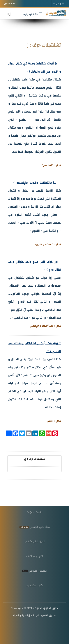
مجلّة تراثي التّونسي (35, 527)
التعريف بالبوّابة (34, 512)
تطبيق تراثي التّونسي (34, 541)
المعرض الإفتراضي (34, 571)
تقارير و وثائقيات (34, 556)
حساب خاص (10, 3)
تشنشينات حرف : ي (34, 459)
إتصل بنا (59, 3)
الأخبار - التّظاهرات (35, 586)
